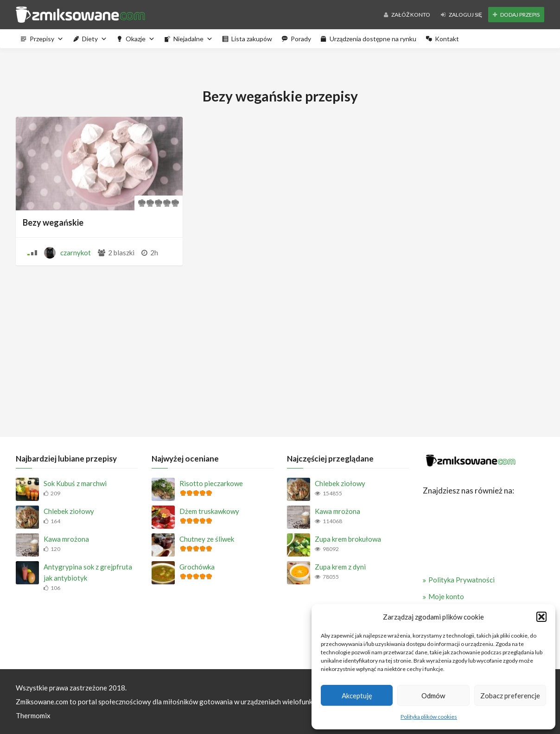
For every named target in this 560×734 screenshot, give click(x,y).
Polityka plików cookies (429, 717)
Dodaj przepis (516, 15)
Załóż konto (407, 15)
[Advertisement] (280, 349)
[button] (541, 617)
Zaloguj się (461, 15)
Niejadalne (193, 39)
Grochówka (197, 567)
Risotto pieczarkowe (211, 483)
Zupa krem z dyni (340, 567)
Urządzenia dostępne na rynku (373, 39)
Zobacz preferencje (510, 696)
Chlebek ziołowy (69, 511)
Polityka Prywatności (461, 580)
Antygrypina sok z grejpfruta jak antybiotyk (88, 572)
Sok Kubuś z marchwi (75, 483)
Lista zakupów (252, 39)
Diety (95, 39)
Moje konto (446, 596)
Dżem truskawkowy (209, 511)
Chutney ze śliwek (207, 539)
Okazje (140, 39)
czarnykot (76, 253)
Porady (301, 39)
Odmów (433, 696)
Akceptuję (357, 696)
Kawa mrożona (66, 539)
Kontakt (447, 39)
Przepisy (47, 39)
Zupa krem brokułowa (348, 539)
